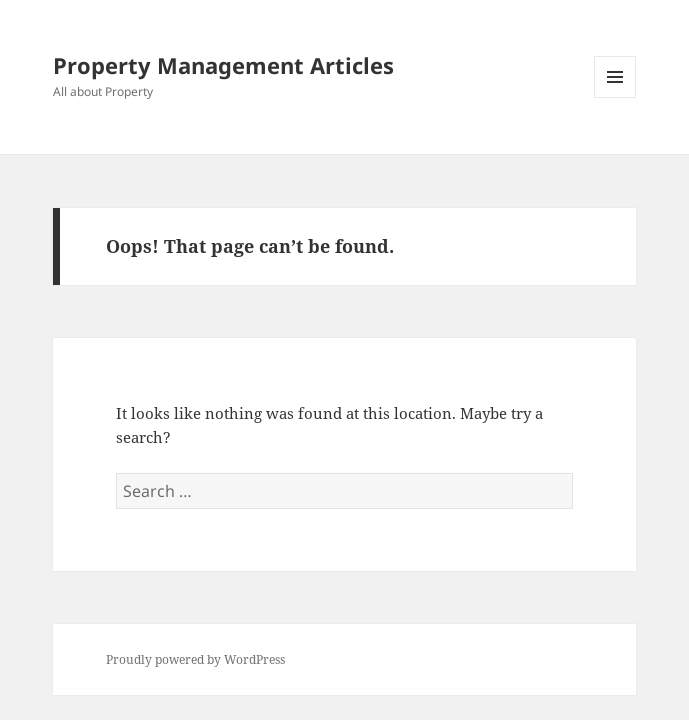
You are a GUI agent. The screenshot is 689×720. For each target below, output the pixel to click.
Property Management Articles (223, 65)
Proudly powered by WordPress (195, 659)
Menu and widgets (615, 97)
